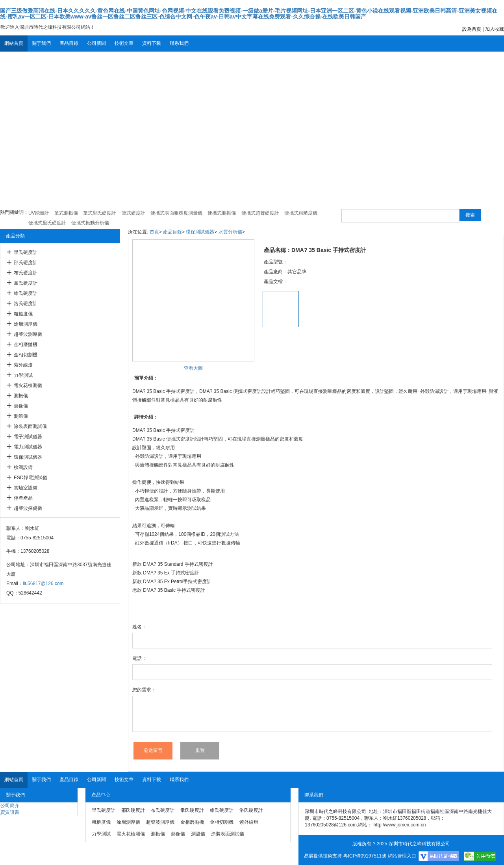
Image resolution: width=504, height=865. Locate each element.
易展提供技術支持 (323, 856)
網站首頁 (14, 43)
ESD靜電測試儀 (31, 478)
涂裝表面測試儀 (30, 426)
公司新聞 (96, 43)
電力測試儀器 (28, 447)
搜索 (470, 215)
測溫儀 (21, 416)
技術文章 (124, 43)
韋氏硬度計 (26, 283)
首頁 (154, 232)
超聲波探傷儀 (28, 508)
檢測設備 (23, 467)
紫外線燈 (23, 365)
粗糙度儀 (23, 314)
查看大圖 (193, 368)
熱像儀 (21, 406)
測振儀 (21, 396)
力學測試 (23, 375)
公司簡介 (10, 806)
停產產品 (23, 498)
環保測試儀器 (28, 457)
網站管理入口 (402, 856)
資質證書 (10, 812)
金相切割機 (26, 355)
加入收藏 (495, 29)
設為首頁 (472, 29)
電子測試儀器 (28, 437)
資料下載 (152, 43)
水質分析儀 (230, 232)
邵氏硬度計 (26, 263)
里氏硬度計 (26, 252)
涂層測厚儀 (26, 324)
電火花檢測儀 (28, 385)
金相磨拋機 (26, 345)
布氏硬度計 (26, 273)
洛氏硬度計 (26, 304)
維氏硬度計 (26, 293)
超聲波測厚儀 (28, 334)
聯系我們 (179, 43)
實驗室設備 (26, 488)
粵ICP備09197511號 (365, 856)
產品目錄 (69, 43)
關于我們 (41, 43)
